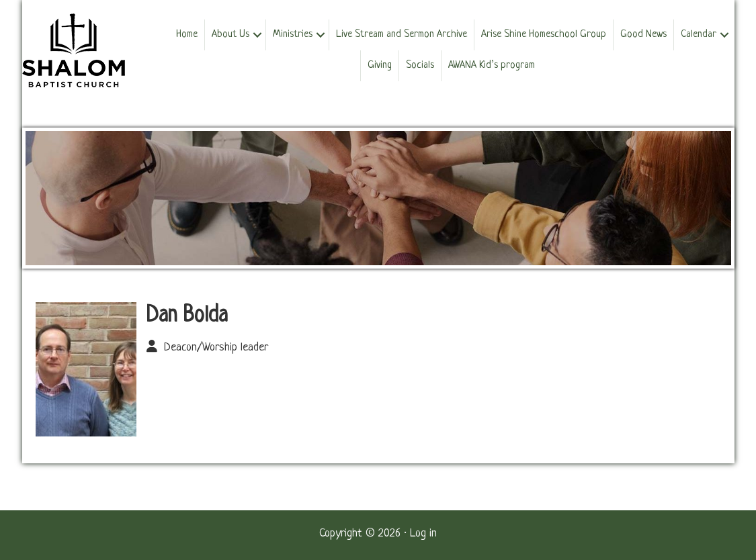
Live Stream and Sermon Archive (402, 35)
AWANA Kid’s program (492, 65)
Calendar (699, 35)
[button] (257, 35)
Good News (643, 35)
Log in (423, 533)
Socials (420, 65)
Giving (380, 65)
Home (187, 35)
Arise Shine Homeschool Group (544, 35)
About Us (230, 35)
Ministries (293, 35)
